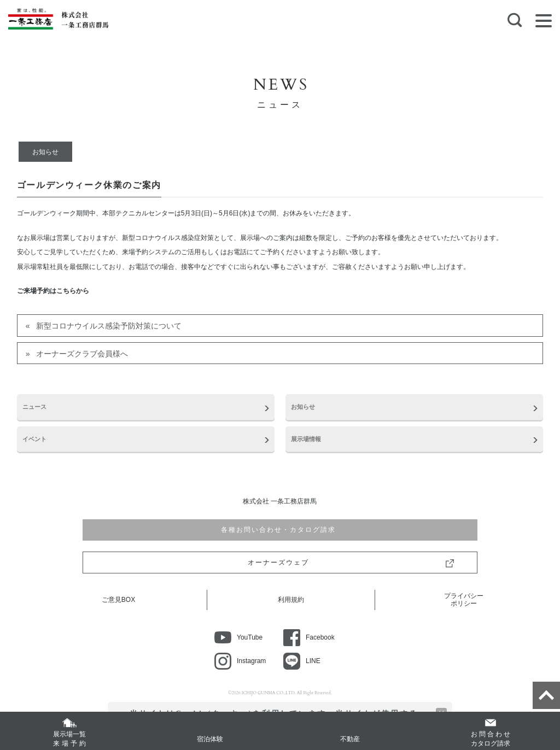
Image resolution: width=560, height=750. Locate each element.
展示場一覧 (69, 739)
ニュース (34, 407)
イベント (34, 439)
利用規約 (291, 600)
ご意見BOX (118, 600)
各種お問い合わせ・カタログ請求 (280, 530)
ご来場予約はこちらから (53, 291)
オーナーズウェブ (280, 562)
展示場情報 (306, 439)
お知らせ (45, 152)
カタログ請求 (491, 739)
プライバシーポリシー (464, 600)
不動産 (350, 739)
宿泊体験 (210, 739)
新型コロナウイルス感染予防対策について (109, 326)
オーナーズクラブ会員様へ (82, 354)
